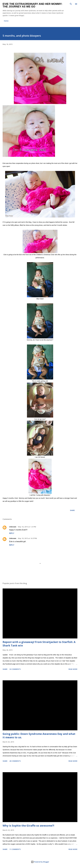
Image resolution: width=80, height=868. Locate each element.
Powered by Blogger (40, 862)
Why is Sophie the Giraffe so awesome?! (28, 826)
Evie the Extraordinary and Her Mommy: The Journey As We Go (32, 5)
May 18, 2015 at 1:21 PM (27, 527)
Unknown (13, 527)
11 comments (15, 849)
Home (6, 21)
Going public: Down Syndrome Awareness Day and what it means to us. (39, 736)
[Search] (71, 4)
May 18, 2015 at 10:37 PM (27, 538)
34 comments (15, 669)
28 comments (15, 761)
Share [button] (72, 510)
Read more (73, 669)
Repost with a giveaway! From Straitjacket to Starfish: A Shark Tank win (39, 644)
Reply (12, 533)
